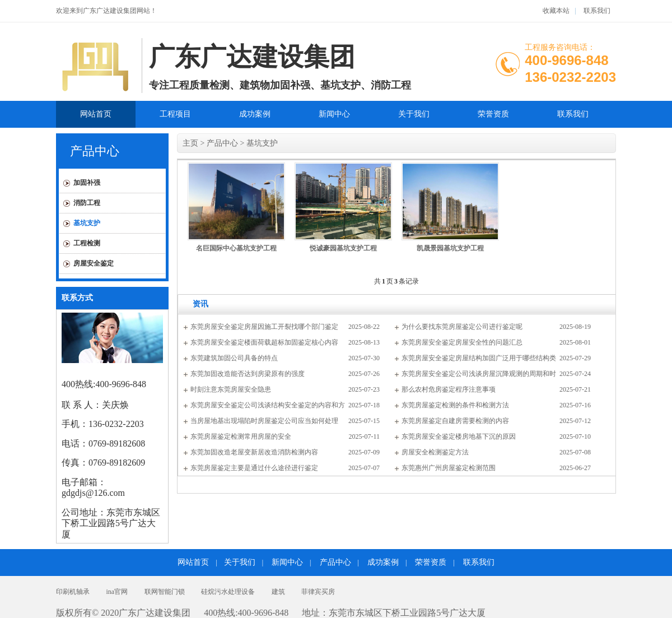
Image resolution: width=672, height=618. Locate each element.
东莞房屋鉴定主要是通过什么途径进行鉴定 (254, 468)
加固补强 (87, 183)
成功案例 (255, 114)
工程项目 (175, 114)
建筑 (278, 592)
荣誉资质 (493, 114)
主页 (190, 143)
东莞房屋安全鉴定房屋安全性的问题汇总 (462, 342)
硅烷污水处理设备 (228, 592)
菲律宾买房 (318, 592)
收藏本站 (556, 11)
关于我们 (414, 114)
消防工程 (87, 203)
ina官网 (117, 592)
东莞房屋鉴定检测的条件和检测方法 (455, 405)
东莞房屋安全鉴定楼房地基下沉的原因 (459, 436)
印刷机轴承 (73, 592)
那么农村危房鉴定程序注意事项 (449, 389)
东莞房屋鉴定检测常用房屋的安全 (241, 436)
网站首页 (96, 114)
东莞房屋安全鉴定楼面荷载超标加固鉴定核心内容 (264, 342)
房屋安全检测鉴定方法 (435, 452)
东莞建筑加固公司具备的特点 (234, 358)
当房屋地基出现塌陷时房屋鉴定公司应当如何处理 (264, 421)
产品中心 (95, 151)
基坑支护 (87, 223)
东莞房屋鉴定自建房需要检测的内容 (455, 421)
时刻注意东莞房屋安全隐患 (231, 389)
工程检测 (87, 243)
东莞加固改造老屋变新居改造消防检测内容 (254, 452)
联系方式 (77, 298)
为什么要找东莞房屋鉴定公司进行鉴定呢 (462, 327)
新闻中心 (334, 114)
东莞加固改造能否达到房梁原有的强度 (248, 374)
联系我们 (596, 11)
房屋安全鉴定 (94, 263)
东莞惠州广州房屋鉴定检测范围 (449, 468)
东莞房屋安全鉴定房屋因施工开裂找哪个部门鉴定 (264, 327)
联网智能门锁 (165, 592)
